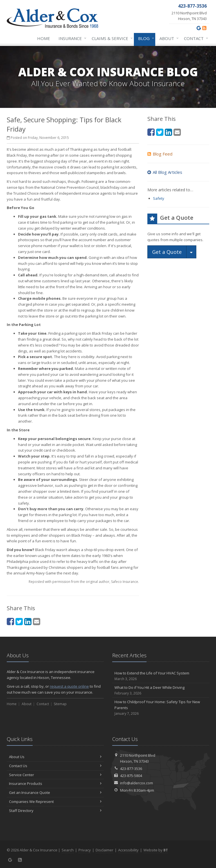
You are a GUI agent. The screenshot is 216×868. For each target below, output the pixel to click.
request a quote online (69, 686)
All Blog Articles (165, 172)
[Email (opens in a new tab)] (37, 621)
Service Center (55, 775)
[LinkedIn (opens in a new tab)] (28, 621)
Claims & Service (111, 38)
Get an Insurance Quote (55, 792)
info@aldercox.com (137, 783)
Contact (195, 38)
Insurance (71, 38)
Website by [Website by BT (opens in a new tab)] (156, 850)
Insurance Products (55, 783)
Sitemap (60, 704)
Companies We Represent (55, 802)
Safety (159, 198)
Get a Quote (167, 252)
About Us (55, 757)
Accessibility (128, 850)
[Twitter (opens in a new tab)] (19, 621)
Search (68, 850)
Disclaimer (104, 850)
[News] (204, 28)
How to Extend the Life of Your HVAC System (161, 676)
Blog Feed (160, 154)
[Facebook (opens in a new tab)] (10, 621)
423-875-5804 (131, 776)
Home (44, 38)
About (168, 38)
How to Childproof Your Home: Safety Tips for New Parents (161, 708)
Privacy (85, 850)
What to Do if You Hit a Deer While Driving (161, 690)
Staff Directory (55, 811)
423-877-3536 (131, 769)
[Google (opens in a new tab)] (199, 28)
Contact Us (55, 766)
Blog (145, 38)
